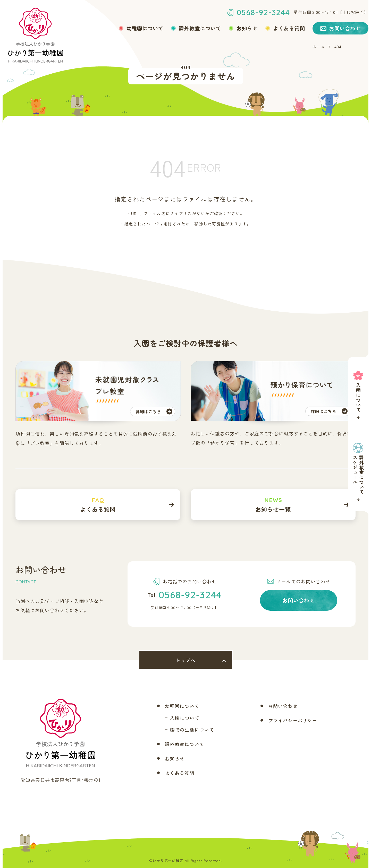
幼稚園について (145, 28)
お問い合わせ (299, 600)
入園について (185, 718)
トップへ (185, 660)
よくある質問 (289, 28)
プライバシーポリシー (293, 720)
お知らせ (247, 28)
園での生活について (192, 730)
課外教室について (200, 28)
